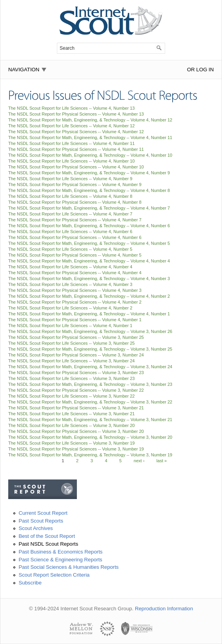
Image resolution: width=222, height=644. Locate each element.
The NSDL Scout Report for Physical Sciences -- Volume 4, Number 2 (75, 302)
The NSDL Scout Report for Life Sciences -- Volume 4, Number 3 (70, 284)
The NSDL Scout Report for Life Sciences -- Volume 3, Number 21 (71, 414)
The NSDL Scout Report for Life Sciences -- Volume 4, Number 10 (71, 161)
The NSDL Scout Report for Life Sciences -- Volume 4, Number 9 (70, 179)
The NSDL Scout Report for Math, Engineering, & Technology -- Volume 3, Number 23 (90, 384)
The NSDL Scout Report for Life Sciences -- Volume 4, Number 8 (70, 196)
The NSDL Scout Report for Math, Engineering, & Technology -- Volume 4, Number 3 (89, 279)
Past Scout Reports (41, 521)
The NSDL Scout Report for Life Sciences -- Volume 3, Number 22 (71, 396)
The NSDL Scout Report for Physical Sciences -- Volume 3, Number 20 (76, 431)
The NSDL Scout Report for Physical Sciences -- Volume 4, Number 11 (76, 149)
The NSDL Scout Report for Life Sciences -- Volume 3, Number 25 (71, 343)
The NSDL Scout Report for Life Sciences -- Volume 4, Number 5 (70, 249)
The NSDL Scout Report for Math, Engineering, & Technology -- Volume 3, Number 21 (90, 420)
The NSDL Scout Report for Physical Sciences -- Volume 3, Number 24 (76, 355)
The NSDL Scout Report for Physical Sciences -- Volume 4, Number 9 (75, 185)
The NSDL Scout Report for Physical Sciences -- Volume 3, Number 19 (76, 449)
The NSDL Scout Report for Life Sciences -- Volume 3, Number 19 (71, 443)
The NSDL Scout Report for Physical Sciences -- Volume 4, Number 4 (75, 273)
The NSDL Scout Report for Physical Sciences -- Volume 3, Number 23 (76, 373)
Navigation (24, 70)
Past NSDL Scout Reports (48, 544)
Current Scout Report (43, 513)
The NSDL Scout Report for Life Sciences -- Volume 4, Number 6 (70, 232)
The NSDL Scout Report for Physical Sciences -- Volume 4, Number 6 (75, 237)
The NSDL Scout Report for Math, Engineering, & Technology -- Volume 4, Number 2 (89, 296)
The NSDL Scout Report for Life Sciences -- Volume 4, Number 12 (71, 126)
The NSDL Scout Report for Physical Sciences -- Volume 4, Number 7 (75, 220)
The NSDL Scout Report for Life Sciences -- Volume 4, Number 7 (70, 214)
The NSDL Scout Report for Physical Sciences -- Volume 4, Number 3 (75, 290)
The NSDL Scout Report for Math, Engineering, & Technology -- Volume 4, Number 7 (89, 208)
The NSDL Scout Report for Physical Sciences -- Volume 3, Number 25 (76, 337)
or (191, 70)
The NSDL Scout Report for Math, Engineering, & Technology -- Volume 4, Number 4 (89, 261)
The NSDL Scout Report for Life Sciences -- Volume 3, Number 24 (71, 361)
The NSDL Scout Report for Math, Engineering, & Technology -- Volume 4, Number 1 (89, 314)
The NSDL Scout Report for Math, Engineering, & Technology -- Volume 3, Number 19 (90, 455)
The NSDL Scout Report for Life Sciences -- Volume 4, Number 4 (70, 267)
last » (162, 461)
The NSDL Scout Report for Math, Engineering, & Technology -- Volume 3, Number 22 (90, 402)
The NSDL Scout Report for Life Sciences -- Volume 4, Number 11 (71, 143)
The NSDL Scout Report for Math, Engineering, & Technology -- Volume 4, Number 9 (89, 173)
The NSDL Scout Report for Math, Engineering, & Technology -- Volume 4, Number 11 (90, 137)
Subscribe (30, 583)
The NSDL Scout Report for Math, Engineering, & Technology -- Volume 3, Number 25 (90, 349)
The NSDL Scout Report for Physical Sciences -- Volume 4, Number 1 (75, 320)
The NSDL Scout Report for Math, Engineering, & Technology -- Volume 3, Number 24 (90, 367)
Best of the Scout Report (47, 536)
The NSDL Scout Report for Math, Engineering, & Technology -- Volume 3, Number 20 (90, 437)
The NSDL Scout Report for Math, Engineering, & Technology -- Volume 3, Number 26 (90, 331)
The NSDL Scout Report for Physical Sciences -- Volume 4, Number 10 (76, 167)
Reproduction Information (164, 609)
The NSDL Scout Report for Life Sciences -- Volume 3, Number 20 (71, 425)
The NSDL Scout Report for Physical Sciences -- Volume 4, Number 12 (76, 132)
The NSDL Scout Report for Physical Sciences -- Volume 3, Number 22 (76, 390)
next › (139, 461)
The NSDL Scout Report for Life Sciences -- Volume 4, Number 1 (70, 326)
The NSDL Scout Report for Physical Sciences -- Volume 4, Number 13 (76, 114)
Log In (205, 70)
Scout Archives (35, 528)
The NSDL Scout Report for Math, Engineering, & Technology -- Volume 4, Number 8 (89, 190)
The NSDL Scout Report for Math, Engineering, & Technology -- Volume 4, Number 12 (90, 120)
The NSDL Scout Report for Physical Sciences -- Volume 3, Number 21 (76, 408)
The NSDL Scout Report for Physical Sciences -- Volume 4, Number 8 (75, 202)
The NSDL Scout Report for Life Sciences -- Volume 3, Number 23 (71, 378)
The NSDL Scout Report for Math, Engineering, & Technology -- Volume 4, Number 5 (89, 243)
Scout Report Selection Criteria (54, 575)
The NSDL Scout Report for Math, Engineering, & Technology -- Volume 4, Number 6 (89, 226)
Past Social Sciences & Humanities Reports (68, 567)
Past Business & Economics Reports (60, 552)
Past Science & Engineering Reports (60, 560)
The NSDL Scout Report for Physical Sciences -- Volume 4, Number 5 (75, 255)
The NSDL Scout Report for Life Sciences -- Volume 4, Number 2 (70, 308)
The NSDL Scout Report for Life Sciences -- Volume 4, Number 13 (71, 108)
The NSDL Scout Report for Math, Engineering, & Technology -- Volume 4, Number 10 (90, 155)
